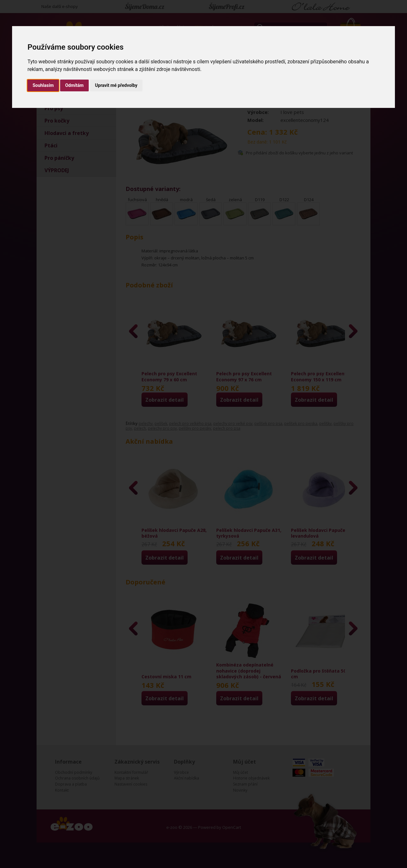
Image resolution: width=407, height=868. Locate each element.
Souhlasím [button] (43, 85)
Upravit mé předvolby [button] (116, 85)
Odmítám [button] (74, 85)
